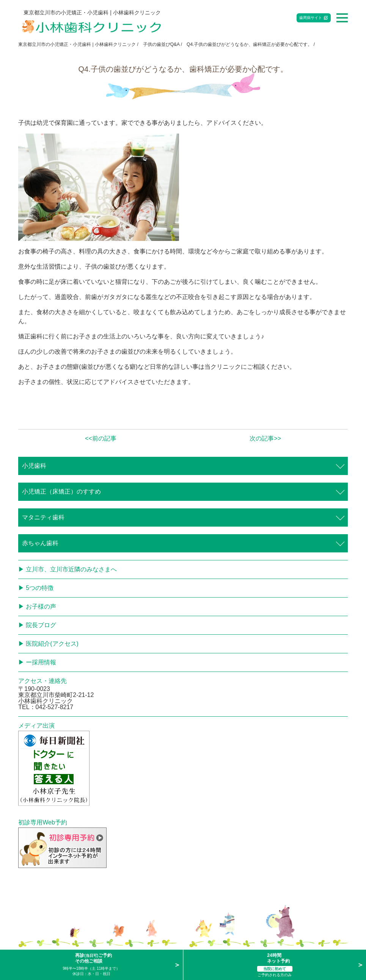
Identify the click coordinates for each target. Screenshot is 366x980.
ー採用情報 (41, 662)
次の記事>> (265, 438)
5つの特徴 (40, 588)
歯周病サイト (311, 18)
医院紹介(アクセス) (52, 644)
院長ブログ (41, 625)
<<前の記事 (101, 438)
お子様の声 (41, 606)
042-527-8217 (55, 707)
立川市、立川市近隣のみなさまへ (71, 569)
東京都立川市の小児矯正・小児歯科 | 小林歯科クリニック (77, 44)
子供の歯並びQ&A (161, 44)
